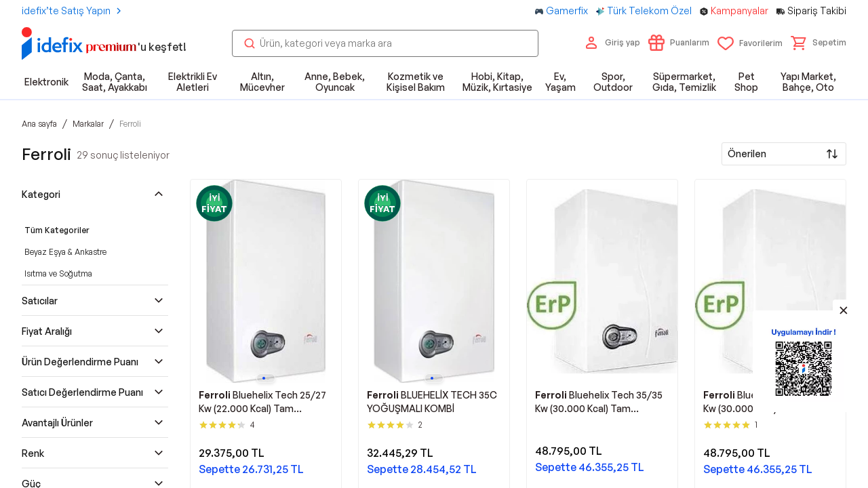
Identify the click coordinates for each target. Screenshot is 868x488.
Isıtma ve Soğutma (58, 273)
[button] (818, 43)
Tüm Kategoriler (57, 230)
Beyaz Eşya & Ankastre (65, 252)
